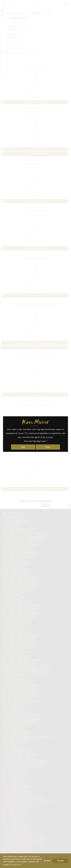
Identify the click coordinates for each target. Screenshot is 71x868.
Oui (23, 447)
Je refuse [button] (47, 861)
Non (48, 447)
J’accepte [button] (60, 861)
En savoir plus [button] (16, 865)
